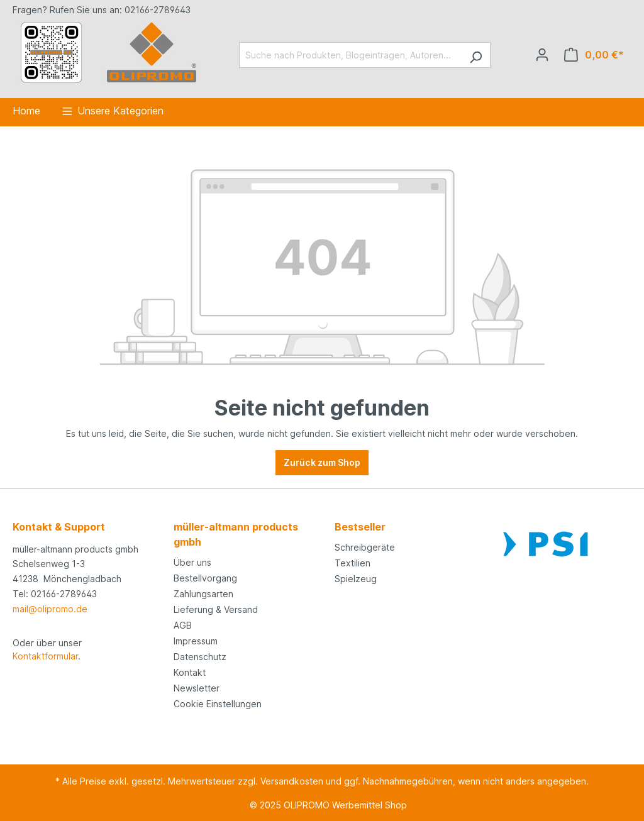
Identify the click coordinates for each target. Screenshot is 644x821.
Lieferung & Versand (216, 609)
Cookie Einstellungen (218, 704)
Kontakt (190, 672)
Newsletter (197, 688)
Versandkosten (292, 781)
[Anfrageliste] (594, 55)
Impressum (196, 641)
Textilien (353, 563)
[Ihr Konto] (542, 55)
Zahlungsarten (203, 594)
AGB (183, 625)
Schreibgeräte (365, 547)
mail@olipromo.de (50, 609)
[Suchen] (476, 55)
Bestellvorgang (205, 578)
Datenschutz (200, 657)
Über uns (192, 562)
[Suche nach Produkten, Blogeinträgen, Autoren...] (350, 55)
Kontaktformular (45, 656)
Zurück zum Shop (322, 462)
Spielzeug (356, 579)
